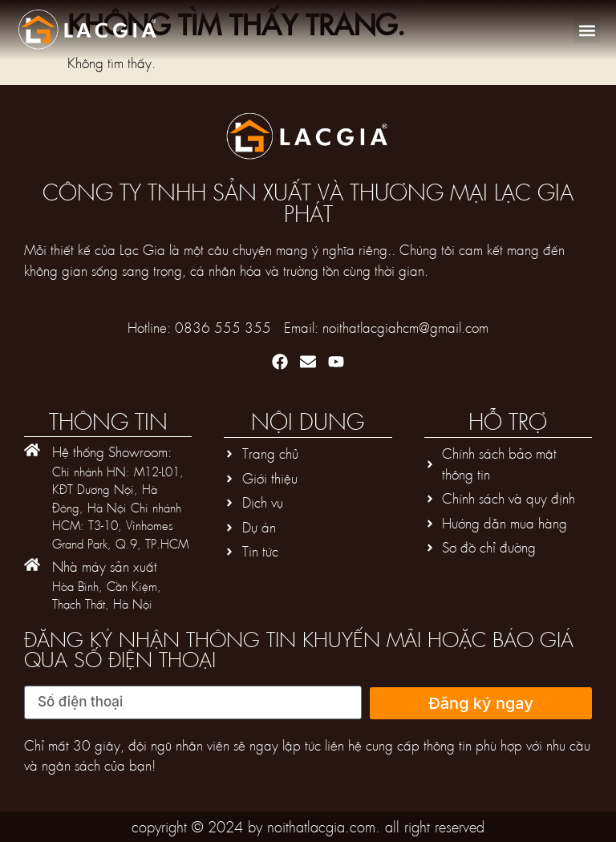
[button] (587, 30)
